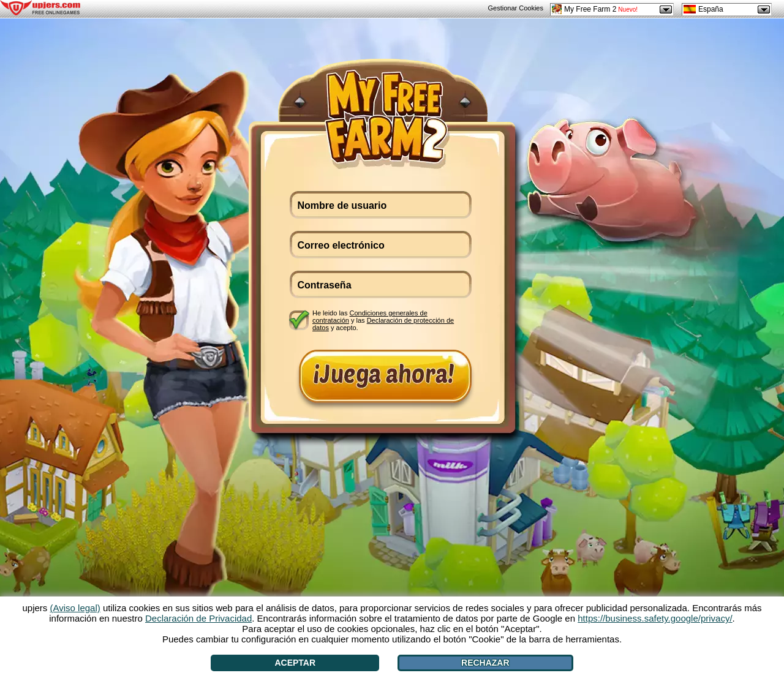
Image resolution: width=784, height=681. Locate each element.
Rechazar (485, 663)
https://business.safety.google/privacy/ (655, 618)
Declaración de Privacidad (198, 618)
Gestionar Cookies (516, 8)
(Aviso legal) (75, 608)
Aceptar (295, 663)
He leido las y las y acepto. (383, 320)
